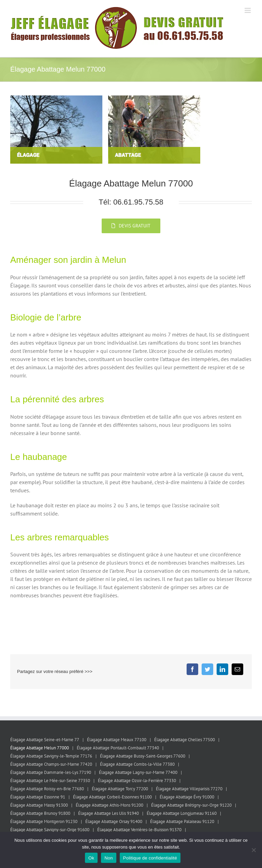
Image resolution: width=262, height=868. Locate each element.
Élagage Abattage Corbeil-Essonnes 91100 (112, 797)
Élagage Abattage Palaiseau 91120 (182, 821)
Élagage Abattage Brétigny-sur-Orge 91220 (191, 805)
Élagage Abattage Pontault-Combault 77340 (118, 748)
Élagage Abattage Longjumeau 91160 (182, 813)
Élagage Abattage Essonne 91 (38, 797)
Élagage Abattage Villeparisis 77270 (189, 789)
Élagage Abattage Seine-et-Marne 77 (45, 740)
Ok (91, 858)
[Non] (253, 850)
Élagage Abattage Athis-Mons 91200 (110, 805)
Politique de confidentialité (150, 858)
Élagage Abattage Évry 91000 (187, 797)
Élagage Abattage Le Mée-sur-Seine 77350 (50, 781)
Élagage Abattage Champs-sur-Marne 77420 (51, 764)
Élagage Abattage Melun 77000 (40, 748)
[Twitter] (207, 669)
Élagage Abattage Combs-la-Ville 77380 (137, 764)
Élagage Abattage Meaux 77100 (117, 740)
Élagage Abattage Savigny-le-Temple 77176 (51, 756)
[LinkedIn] (222, 669)
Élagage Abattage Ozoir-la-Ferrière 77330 (137, 781)
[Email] (237, 669)
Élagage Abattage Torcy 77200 (120, 789)
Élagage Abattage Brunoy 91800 (40, 813)
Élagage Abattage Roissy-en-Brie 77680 (47, 789)
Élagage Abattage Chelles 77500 (185, 740)
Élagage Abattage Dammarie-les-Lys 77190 (51, 772)
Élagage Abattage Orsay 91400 (114, 821)
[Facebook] (192, 669)
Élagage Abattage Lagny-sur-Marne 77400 (138, 772)
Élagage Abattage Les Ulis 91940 (108, 813)
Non (109, 858)
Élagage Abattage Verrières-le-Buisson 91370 (139, 830)
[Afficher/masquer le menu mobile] (248, 10)
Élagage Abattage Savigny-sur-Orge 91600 (50, 830)
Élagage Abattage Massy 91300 (39, 805)
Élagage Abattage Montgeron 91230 (44, 821)
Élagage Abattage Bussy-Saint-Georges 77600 (143, 756)
